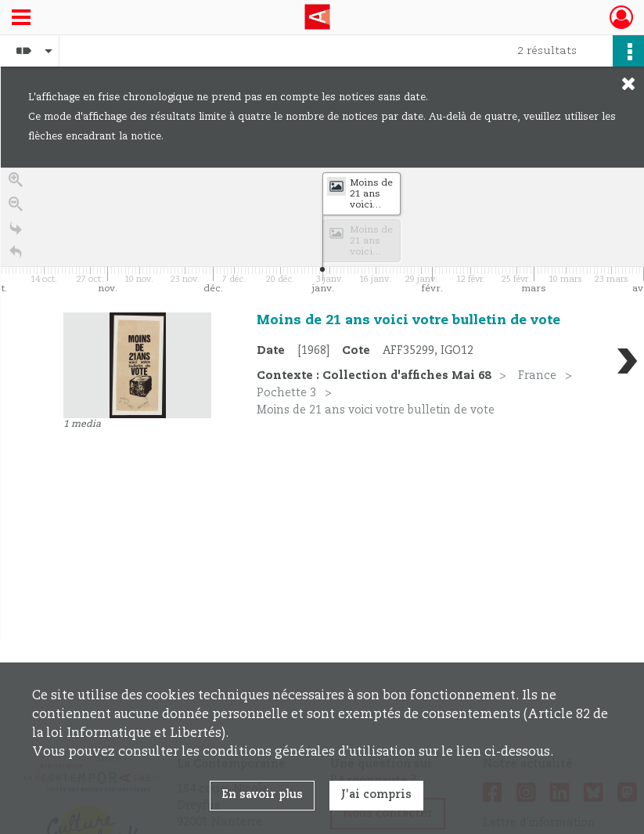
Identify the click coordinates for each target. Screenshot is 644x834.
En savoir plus (262, 795)
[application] (322, 233)
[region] (322, 403)
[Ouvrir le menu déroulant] (21, 19)
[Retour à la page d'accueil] (16, 257)
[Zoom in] (16, 184)
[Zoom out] (16, 209)
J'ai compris (376, 795)
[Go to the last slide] (16, 233)
